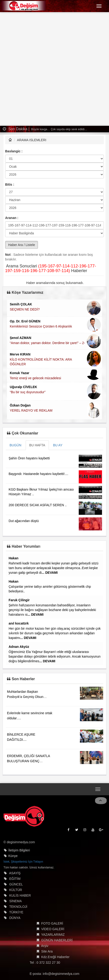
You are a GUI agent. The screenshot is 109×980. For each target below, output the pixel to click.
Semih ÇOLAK (21, 304)
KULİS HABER (20, 895)
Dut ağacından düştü (24, 521)
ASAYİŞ (15, 873)
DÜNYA (15, 918)
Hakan (14, 558)
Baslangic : (14, 151)
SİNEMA (16, 901)
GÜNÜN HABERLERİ (57, 940)
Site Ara (47, 951)
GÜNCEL (16, 884)
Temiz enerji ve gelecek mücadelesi (35, 378)
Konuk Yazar (20, 373)
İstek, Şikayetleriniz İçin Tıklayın (23, 862)
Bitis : (10, 184)
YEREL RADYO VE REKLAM (31, 410)
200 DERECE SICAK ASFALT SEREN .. (38, 505)
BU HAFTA (37, 445)
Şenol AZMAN (20, 338)
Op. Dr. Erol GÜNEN (25, 321)
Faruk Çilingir (19, 600)
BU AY (58, 445)
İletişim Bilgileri (19, 850)
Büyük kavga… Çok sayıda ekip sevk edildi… (59, 129)
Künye (13, 856)
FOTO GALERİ (52, 923)
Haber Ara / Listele (22, 245)
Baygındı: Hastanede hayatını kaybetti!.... (38, 474)
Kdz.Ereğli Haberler (55, 957)
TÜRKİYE (16, 912)
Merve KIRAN (20, 354)
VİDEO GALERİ (53, 929)
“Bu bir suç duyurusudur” (28, 392)
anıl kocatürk (19, 623)
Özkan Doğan (20, 405)
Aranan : (12, 218)
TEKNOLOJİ (18, 907)
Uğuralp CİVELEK (23, 387)
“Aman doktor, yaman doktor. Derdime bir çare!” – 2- (47, 343)
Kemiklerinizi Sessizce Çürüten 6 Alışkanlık (41, 326)
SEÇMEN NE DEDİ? (25, 309)
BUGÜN (15, 445)
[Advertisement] (54, 69)
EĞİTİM (15, 879)
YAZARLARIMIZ (53, 935)
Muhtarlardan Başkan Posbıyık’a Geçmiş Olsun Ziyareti (25, 697)
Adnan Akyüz (19, 647)
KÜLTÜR (16, 890)
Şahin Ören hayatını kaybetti (29, 458)
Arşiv (45, 946)
